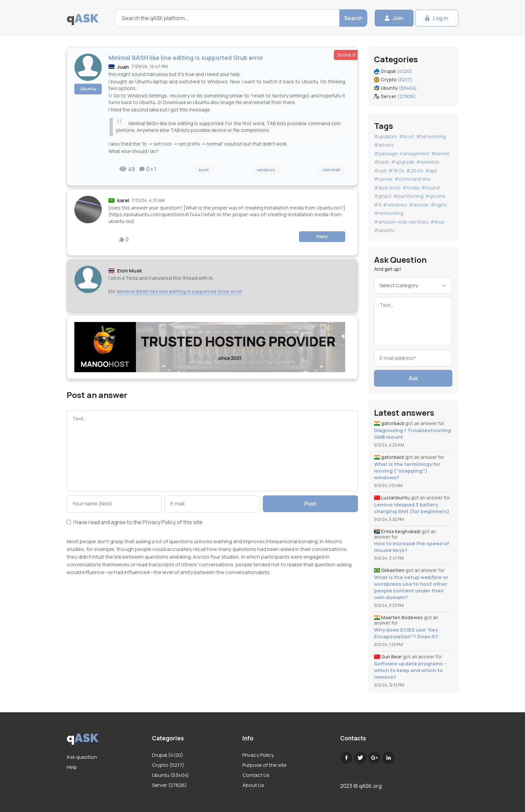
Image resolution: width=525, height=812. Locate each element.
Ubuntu (88, 89)
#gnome (435, 196)
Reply (322, 236)
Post (310, 504)
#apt (431, 171)
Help (72, 767)
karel (123, 200)
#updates (386, 136)
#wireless (428, 162)
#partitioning (408, 196)
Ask (413, 378)
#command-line (412, 179)
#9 (378, 205)
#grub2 (383, 196)
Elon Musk (130, 271)
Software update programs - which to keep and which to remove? (410, 670)
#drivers (384, 145)
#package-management (402, 153)
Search (353, 18)
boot (204, 170)
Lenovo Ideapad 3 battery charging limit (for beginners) (412, 508)
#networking (431, 136)
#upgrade (403, 162)
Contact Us (256, 775)
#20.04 (415, 171)
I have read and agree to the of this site (135, 523)
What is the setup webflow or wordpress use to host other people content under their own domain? (411, 587)
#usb (380, 171)
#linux (437, 222)
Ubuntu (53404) (170, 775)
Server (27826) (169, 785)
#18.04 (396, 171)
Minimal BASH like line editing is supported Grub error (180, 291)
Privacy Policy (159, 522)
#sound (430, 188)
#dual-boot (387, 188)
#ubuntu (384, 230)
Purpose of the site (265, 765)
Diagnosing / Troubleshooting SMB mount (412, 434)
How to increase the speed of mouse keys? (411, 547)
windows (266, 170)
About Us (253, 785)
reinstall (331, 170)
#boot (407, 136)
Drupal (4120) (168, 755)
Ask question (82, 757)
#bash (382, 162)
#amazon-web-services (401, 222)
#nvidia (411, 188)
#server (383, 179)
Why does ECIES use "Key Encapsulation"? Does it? (406, 633)
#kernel (440, 153)
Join (398, 18)
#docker (419, 205)
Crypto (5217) (168, 765)
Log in (441, 18)
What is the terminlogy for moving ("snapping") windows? (407, 471)
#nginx (439, 205)
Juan (123, 67)
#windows (395, 205)
